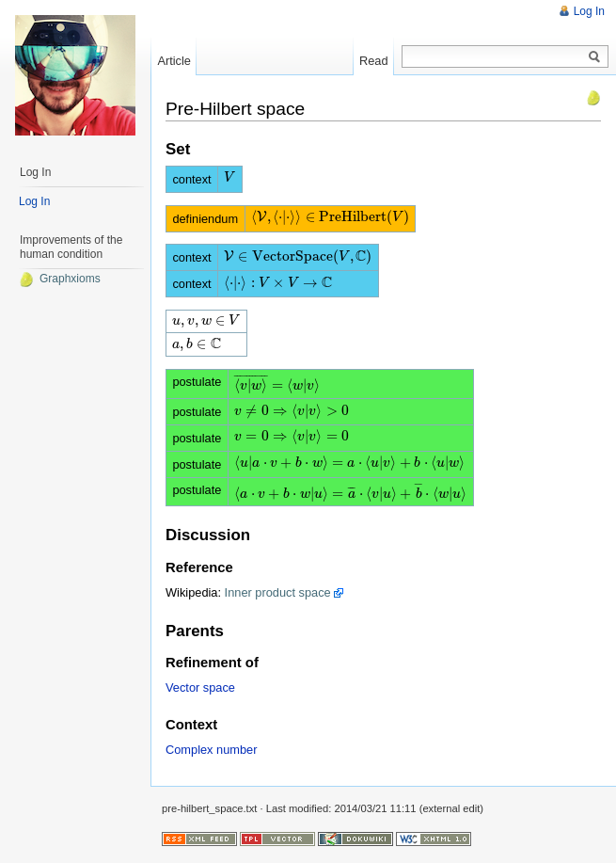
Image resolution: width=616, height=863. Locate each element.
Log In (589, 11)
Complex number (211, 750)
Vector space (200, 687)
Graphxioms (60, 279)
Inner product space (278, 592)
